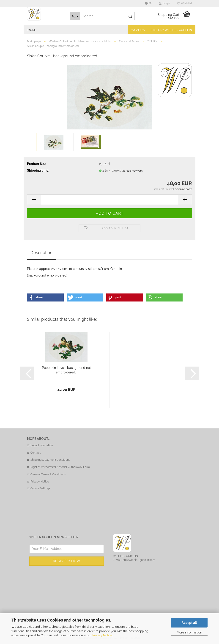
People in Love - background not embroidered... (66, 370)
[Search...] (75, 16)
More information (189, 632)
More (32, 30)
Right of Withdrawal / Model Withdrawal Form (60, 467)
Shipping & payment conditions (50, 460)
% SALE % (138, 30)
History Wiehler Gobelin (172, 30)
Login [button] (164, 3)
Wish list (184, 3)
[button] (149, 3)
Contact (36, 453)
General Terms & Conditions (48, 474)
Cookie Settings (40, 488)
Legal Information (42, 445)
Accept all (189, 623)
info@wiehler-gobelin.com (138, 560)
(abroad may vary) (133, 171)
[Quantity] (109, 200)
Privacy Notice (102, 635)
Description (41, 253)
